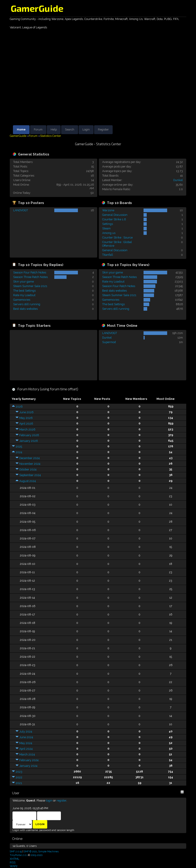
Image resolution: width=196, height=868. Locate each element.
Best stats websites (25, 309)
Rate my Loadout (24, 295)
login (49, 800)
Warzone (108, 210)
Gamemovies (22, 300)
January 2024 (28, 766)
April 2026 (26, 424)
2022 (19, 777)
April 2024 (26, 749)
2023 (19, 772)
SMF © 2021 (30, 851)
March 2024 (27, 754)
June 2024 (26, 737)
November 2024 (30, 464)
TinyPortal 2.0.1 (19, 855)
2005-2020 (37, 855)
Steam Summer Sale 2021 (30, 286)
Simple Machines (48, 851)
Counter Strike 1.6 (114, 219)
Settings (108, 224)
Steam (106, 228)
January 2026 (29, 441)
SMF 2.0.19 (16, 851)
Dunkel (178, 180)
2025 (19, 446)
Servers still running (27, 304)
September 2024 (30, 475)
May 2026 (26, 418)
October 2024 (28, 469)
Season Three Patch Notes (30, 277)
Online (17, 839)
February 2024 (29, 760)
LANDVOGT (21, 210)
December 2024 (29, 458)
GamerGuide (37, 8)
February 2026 (29, 435)
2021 (19, 783)
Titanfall (108, 255)
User (16, 793)
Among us (109, 233)
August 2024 (27, 481)
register (61, 800)
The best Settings (24, 291)
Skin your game (24, 282)
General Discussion (115, 215)
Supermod (109, 342)
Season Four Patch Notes (30, 272)
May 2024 (26, 743)
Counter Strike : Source (117, 237)
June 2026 (26, 412)
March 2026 (27, 429)
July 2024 (26, 732)
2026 (19, 407)
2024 (19, 452)
